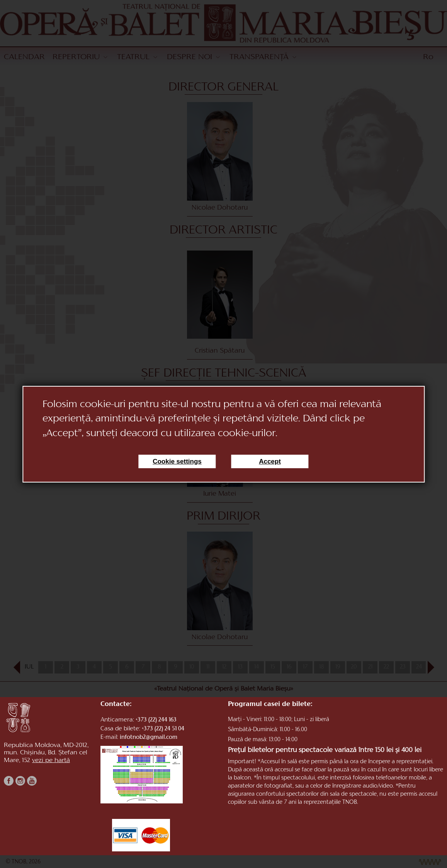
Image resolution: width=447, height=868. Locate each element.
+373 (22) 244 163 (156, 720)
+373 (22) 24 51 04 (163, 729)
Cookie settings (177, 461)
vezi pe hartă (51, 761)
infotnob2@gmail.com (149, 738)
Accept (270, 461)
